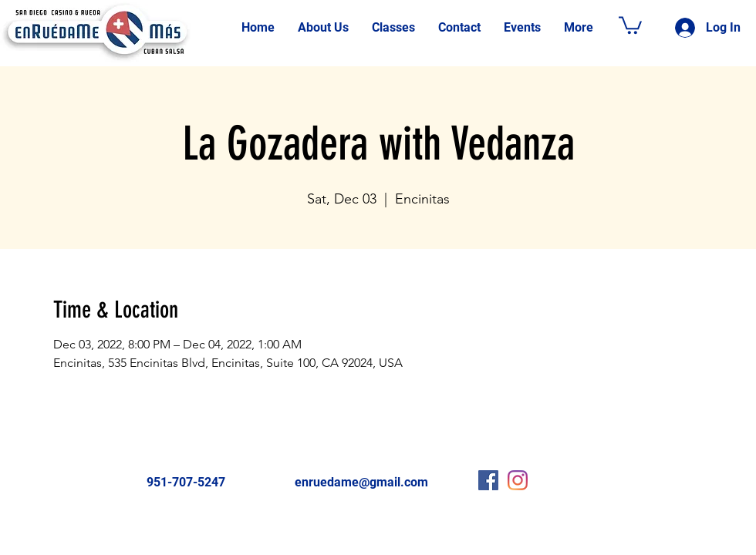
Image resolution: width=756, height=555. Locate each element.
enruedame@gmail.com (361, 482)
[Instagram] (518, 480)
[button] (630, 24)
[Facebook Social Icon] (488, 480)
